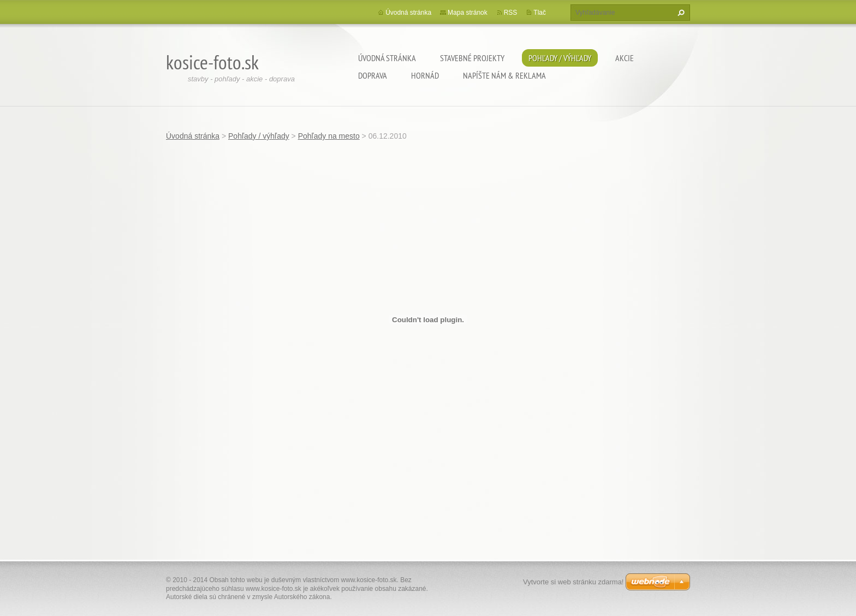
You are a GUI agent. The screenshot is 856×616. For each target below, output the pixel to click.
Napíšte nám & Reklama (504, 75)
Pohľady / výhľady (560, 58)
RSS (511, 13)
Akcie (625, 58)
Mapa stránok (468, 13)
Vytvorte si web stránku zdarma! (573, 582)
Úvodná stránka (387, 58)
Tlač (540, 13)
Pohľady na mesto (329, 136)
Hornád (425, 75)
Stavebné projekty (472, 58)
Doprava (373, 75)
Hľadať (680, 13)
